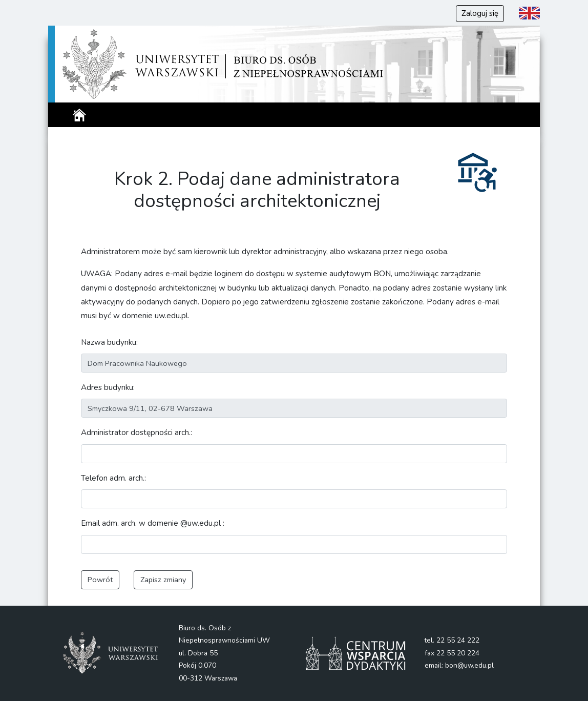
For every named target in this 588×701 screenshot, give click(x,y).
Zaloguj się (480, 13)
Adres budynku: (108, 387)
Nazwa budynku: (109, 342)
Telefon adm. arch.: (113, 478)
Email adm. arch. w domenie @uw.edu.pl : (153, 523)
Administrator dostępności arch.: (136, 432)
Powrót (100, 580)
